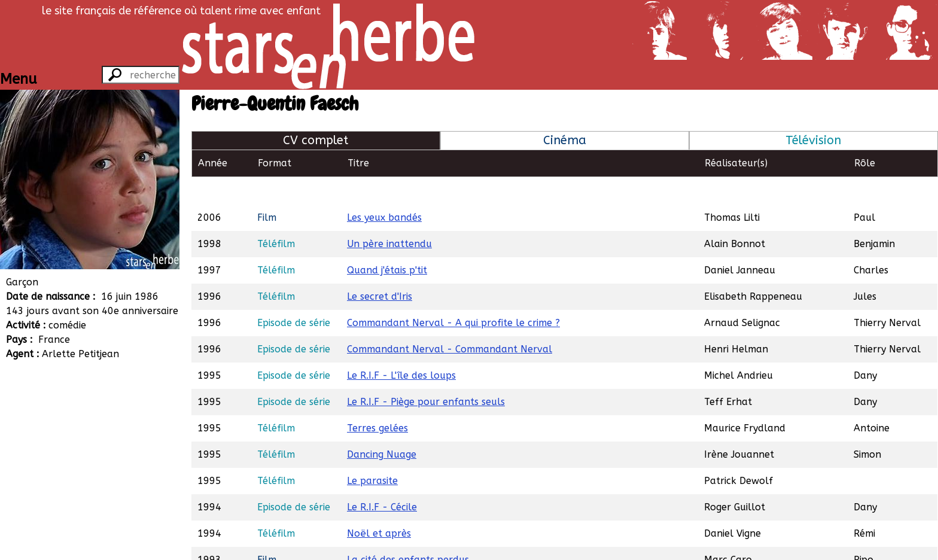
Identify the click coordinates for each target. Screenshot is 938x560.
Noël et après (379, 506)
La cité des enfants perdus (408, 532)
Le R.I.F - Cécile (382, 480)
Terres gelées (377, 401)
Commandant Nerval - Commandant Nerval (450, 322)
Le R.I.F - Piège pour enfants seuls (426, 374)
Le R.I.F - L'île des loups (401, 348)
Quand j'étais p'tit (387, 243)
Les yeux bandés (384, 190)
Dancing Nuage (382, 427)
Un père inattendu (389, 216)
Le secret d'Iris (380, 269)
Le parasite (372, 453)
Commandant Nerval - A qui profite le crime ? (453, 295)
